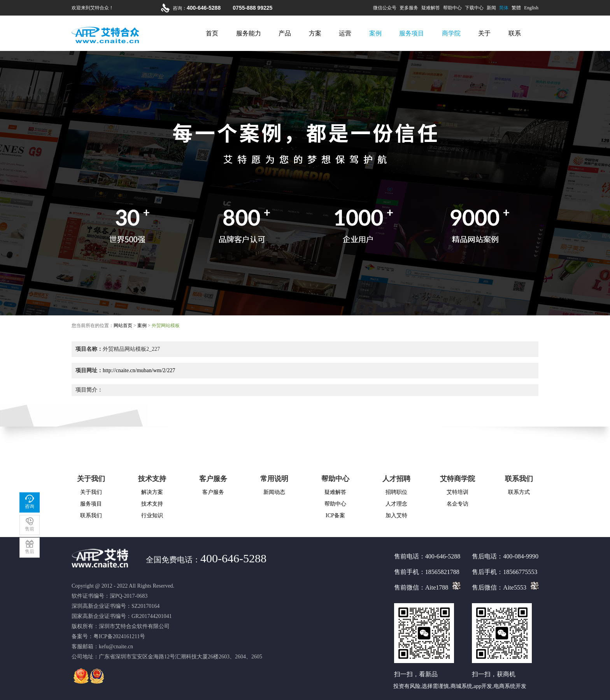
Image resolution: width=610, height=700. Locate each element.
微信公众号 (385, 8)
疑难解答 (431, 8)
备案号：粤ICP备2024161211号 (108, 636)
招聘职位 (396, 492)
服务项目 (412, 33)
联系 (515, 33)
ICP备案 (335, 515)
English (531, 8)
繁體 (516, 8)
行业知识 (152, 515)
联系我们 (91, 515)
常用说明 (274, 479)
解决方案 (152, 492)
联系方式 (519, 492)
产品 (285, 33)
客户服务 (213, 479)
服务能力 (249, 33)
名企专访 (457, 504)
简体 (504, 8)
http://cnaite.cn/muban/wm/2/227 (139, 370)
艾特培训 (457, 492)
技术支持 (152, 479)
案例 (375, 33)
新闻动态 (274, 492)
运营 (345, 33)
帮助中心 (452, 8)
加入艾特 (396, 515)
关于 (484, 33)
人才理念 (396, 504)
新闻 (491, 8)
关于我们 (91, 479)
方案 (315, 33)
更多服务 (409, 8)
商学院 (451, 33)
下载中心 (474, 8)
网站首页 (123, 325)
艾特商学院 (457, 479)
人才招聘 (396, 479)
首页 (212, 33)
